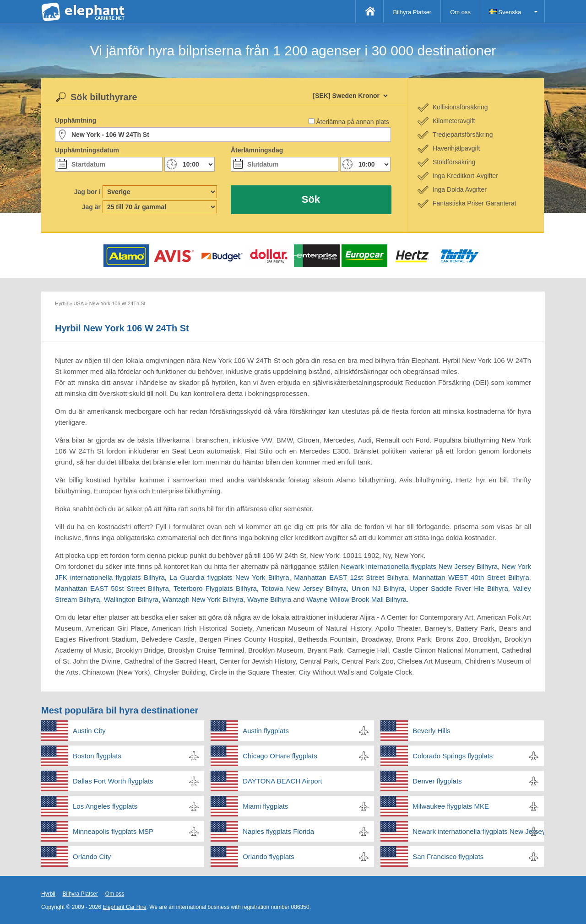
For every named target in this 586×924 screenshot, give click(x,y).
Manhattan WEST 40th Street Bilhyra (471, 577)
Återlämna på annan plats (353, 122)
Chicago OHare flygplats (280, 756)
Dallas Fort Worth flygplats (113, 781)
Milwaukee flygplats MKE (451, 806)
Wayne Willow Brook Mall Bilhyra (356, 599)
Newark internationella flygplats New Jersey (478, 831)
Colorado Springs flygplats (453, 756)
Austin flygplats (266, 731)
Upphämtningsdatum (87, 150)
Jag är (91, 207)
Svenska (505, 12)
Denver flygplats (437, 781)
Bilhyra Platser (412, 12)
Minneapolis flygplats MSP (113, 831)
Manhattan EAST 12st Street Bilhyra (351, 577)
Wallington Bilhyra (131, 599)
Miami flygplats (265, 806)
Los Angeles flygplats (105, 806)
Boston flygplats (97, 756)
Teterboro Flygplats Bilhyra (215, 588)
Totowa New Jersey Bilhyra (304, 588)
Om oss (460, 12)
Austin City (89, 731)
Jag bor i (87, 192)
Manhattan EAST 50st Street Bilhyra (112, 588)
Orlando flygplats (269, 856)
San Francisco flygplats (448, 856)
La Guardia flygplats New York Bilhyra (229, 577)
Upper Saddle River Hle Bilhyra (459, 588)
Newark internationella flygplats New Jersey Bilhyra (419, 566)
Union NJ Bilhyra (378, 588)
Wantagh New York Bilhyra (203, 599)
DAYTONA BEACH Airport (282, 781)
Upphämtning (76, 120)
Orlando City (92, 856)
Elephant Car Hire (124, 907)
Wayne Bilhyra (269, 599)
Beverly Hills (431, 731)
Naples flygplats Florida (278, 831)
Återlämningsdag (257, 150)
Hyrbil (48, 894)
